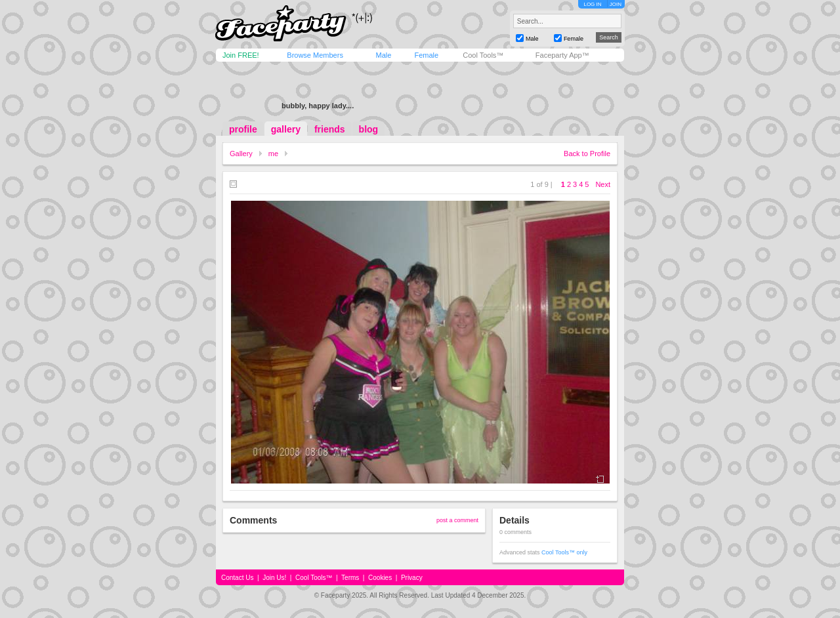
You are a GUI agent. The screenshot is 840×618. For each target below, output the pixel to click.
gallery (286, 129)
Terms (350, 578)
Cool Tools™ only (564, 552)
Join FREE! (241, 55)
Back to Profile (587, 154)
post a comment (457, 520)
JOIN (616, 4)
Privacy (412, 578)
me (273, 154)
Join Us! (274, 578)
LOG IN (592, 4)
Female (426, 55)
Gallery (241, 154)
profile (243, 129)
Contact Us (237, 578)
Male (383, 55)
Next (603, 184)
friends (330, 129)
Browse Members (315, 55)
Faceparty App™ (562, 55)
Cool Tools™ (483, 55)
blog (369, 129)
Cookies (380, 578)
